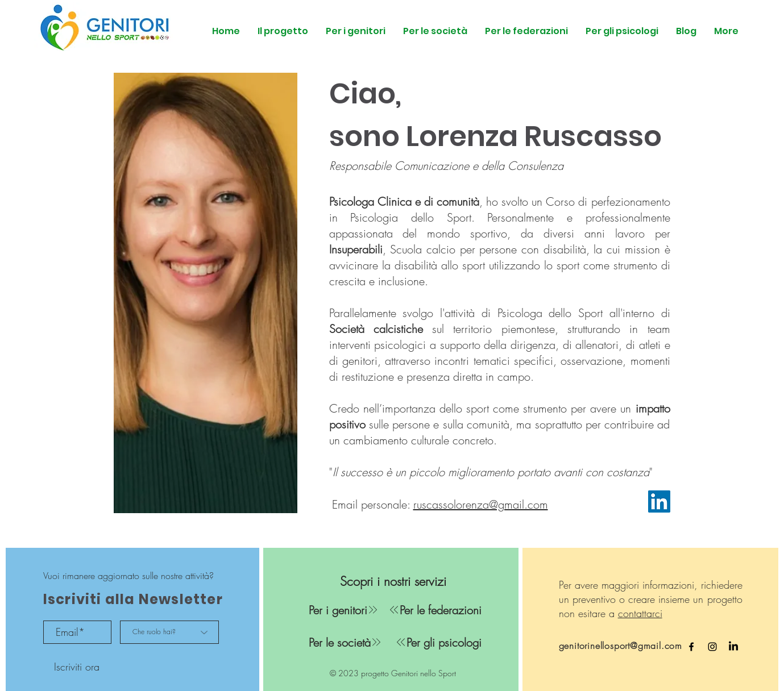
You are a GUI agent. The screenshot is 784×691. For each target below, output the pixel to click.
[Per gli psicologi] (432, 642)
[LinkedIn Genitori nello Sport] (733, 647)
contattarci (640, 613)
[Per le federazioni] (432, 610)
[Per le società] (345, 642)
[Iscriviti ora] (77, 667)
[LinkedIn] (659, 501)
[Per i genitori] (344, 610)
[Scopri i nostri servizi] (393, 581)
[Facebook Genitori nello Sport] (691, 647)
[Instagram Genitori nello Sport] (712, 647)
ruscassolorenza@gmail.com (481, 504)
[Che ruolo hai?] (169, 632)
